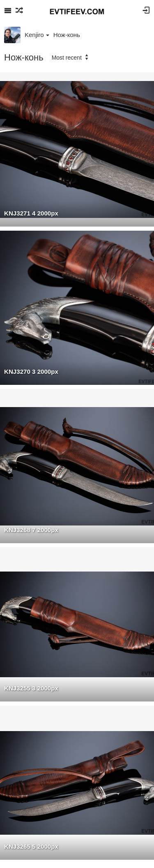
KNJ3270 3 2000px (31, 372)
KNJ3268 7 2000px (31, 530)
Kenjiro (37, 35)
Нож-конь (67, 35)
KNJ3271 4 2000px (31, 213)
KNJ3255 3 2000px (31, 688)
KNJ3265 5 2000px (31, 846)
